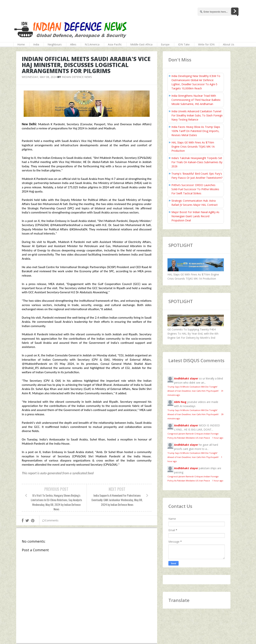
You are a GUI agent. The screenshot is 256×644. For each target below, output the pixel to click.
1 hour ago (218, 438)
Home (21, 44)
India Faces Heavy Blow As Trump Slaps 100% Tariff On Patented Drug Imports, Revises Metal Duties (196, 131)
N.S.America (92, 44)
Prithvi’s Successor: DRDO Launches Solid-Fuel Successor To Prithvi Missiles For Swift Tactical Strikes (195, 189)
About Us (229, 44)
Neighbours (55, 44)
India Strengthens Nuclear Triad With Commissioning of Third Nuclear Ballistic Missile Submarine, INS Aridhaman (196, 100)
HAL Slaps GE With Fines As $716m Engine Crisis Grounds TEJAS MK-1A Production (193, 147)
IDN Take (184, 44)
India (36, 44)
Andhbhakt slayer (186, 378)
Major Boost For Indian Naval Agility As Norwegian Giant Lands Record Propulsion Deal (195, 216)
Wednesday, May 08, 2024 (39, 77)
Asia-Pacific (115, 44)
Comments (50, 520)
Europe (165, 44)
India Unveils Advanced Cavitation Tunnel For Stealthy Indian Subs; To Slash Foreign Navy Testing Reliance (197, 115)
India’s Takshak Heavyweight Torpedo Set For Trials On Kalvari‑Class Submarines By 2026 (197, 162)
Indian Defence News (77, 77)
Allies (73, 44)
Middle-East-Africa (141, 44)
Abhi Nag (180, 402)
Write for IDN (206, 44)
